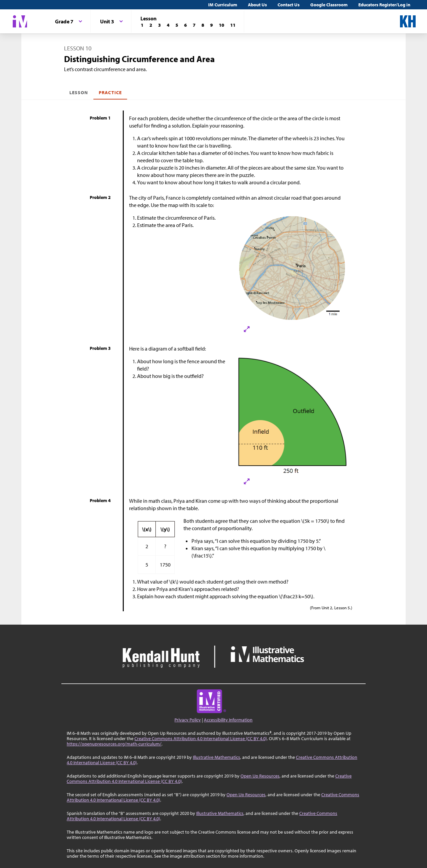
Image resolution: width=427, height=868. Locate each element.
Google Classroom (329, 5)
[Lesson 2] (151, 25)
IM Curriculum (223, 5)
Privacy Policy (188, 720)
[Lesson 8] (203, 25)
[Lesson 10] (222, 25)
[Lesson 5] (177, 25)
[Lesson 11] (233, 25)
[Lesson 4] (168, 25)
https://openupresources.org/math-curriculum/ (114, 744)
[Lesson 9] (211, 25)
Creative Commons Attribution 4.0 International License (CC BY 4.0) (201, 738)
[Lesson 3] (159, 25)
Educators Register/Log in (384, 5)
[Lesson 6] (185, 25)
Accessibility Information (228, 720)
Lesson (79, 92)
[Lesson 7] (194, 25)
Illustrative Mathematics (217, 757)
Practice (110, 92)
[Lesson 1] (142, 25)
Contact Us (289, 5)
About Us (257, 5)
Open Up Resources (260, 776)
